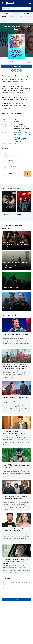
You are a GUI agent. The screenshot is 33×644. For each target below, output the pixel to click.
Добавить (26, 62)
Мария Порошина (19, 133)
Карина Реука (22, 138)
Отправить (16, 599)
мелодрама (17, 122)
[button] (11, 217)
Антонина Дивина (19, 136)
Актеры (4, 17)
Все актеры (18, 141)
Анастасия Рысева (24, 134)
